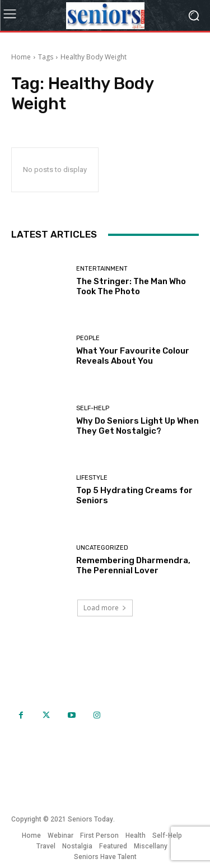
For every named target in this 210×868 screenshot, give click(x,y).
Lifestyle (92, 478)
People (88, 338)
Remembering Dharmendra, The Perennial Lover (133, 565)
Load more (105, 608)
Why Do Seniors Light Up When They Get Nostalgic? (137, 426)
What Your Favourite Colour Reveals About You (133, 356)
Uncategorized (102, 548)
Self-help (93, 408)
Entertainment (102, 269)
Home (21, 57)
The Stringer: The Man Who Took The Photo (131, 286)
